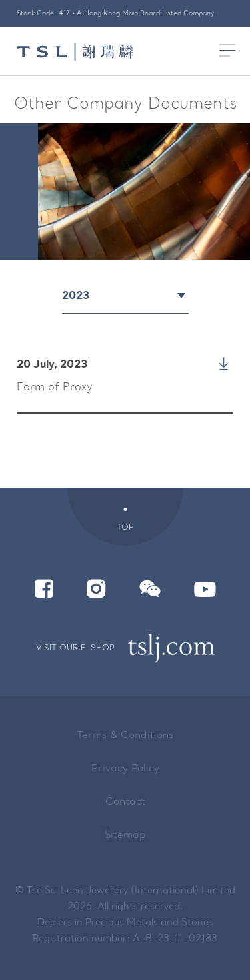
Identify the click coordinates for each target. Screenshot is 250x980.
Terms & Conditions (125, 736)
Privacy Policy (125, 769)
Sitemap (125, 836)
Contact (125, 802)
